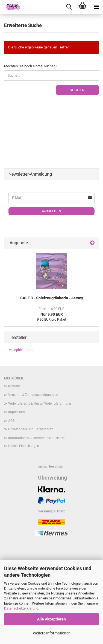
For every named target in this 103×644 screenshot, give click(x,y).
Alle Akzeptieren (51, 619)
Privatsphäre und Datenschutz (31, 429)
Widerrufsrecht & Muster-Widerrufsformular (40, 404)
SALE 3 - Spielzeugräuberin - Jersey (52, 298)
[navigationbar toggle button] (96, 7)
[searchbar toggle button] (69, 7)
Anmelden (52, 211)
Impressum (17, 412)
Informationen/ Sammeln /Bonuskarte (36, 438)
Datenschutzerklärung (21, 608)
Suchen (77, 90)
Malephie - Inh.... (21, 350)
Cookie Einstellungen (24, 446)
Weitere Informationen (52, 633)
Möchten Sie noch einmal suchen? (31, 66)
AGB (11, 421)
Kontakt (14, 386)
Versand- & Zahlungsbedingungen (33, 395)
